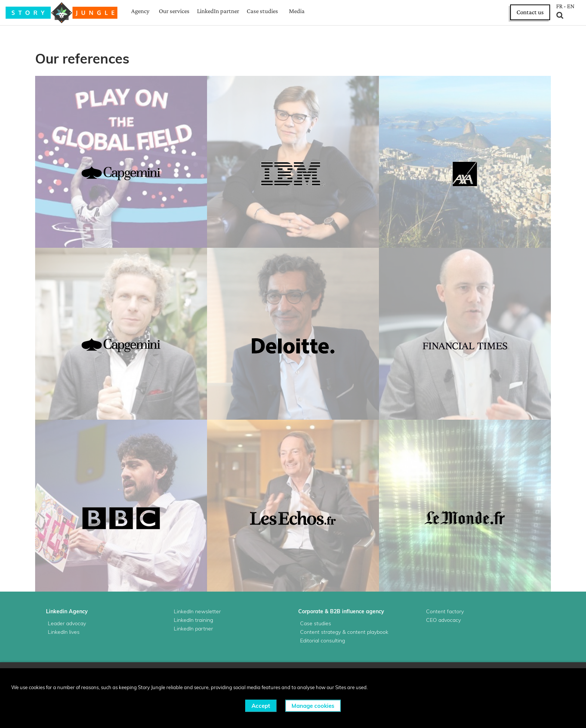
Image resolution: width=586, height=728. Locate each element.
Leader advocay (67, 623)
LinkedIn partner (218, 11)
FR (559, 6)
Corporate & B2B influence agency (341, 611)
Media (297, 11)
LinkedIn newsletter (197, 611)
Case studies (262, 11)
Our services (174, 11)
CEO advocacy (443, 620)
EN (571, 6)
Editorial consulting (323, 641)
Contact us (530, 12)
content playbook (368, 632)
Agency (140, 11)
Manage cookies (313, 706)
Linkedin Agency (67, 611)
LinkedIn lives (64, 632)
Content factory (445, 611)
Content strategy (320, 632)
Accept (261, 706)
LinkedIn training (193, 620)
